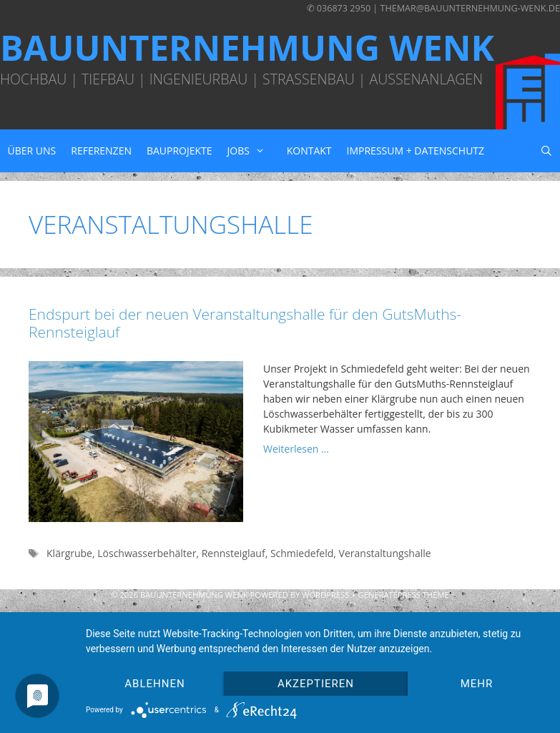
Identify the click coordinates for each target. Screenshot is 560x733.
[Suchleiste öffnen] (546, 151)
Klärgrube (69, 553)
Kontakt (309, 151)
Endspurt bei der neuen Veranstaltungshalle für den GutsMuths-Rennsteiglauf (245, 323)
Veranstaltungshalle (385, 553)
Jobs (254, 151)
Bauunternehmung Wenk (247, 47)
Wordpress (325, 595)
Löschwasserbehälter (147, 553)
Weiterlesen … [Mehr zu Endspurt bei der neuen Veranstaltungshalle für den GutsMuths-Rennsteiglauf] (296, 449)
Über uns (32, 151)
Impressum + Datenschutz (416, 151)
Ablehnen (154, 684)
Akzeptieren (316, 684)
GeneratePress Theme (403, 595)
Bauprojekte (180, 151)
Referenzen (101, 151)
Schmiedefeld (302, 553)
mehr (477, 684)
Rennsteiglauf (234, 553)
